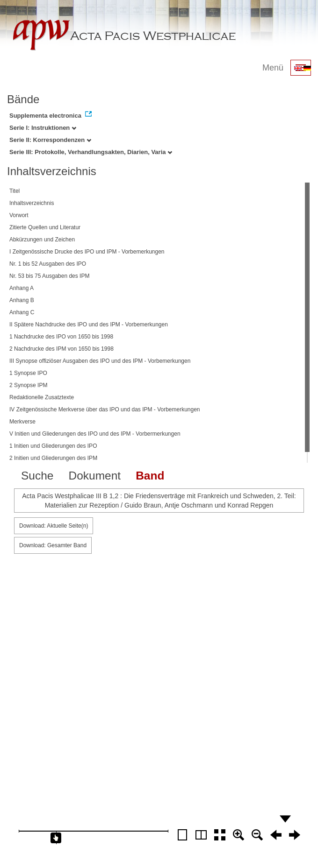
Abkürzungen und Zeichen (42, 240)
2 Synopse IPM (28, 385)
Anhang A (22, 288)
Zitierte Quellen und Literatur (45, 227)
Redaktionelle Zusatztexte (42, 397)
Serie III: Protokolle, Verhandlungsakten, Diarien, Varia (91, 152)
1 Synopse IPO (28, 373)
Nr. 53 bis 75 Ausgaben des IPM (49, 276)
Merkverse (22, 422)
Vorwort (19, 215)
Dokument (94, 476)
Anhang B (22, 300)
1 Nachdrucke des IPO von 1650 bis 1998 (61, 337)
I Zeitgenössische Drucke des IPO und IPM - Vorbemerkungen (87, 252)
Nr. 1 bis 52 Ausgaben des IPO (48, 264)
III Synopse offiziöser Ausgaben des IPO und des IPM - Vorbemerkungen (100, 361)
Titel (14, 191)
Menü (273, 68)
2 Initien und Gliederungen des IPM (53, 458)
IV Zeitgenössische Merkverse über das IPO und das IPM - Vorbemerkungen (105, 409)
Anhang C (22, 312)
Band (150, 476)
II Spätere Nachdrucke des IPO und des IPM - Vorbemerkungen (89, 325)
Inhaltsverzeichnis (32, 203)
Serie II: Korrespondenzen (50, 140)
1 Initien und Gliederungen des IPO (53, 446)
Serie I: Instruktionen (43, 128)
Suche (37, 476)
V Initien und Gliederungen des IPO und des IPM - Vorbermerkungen (95, 434)
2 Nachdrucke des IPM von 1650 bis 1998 (61, 349)
